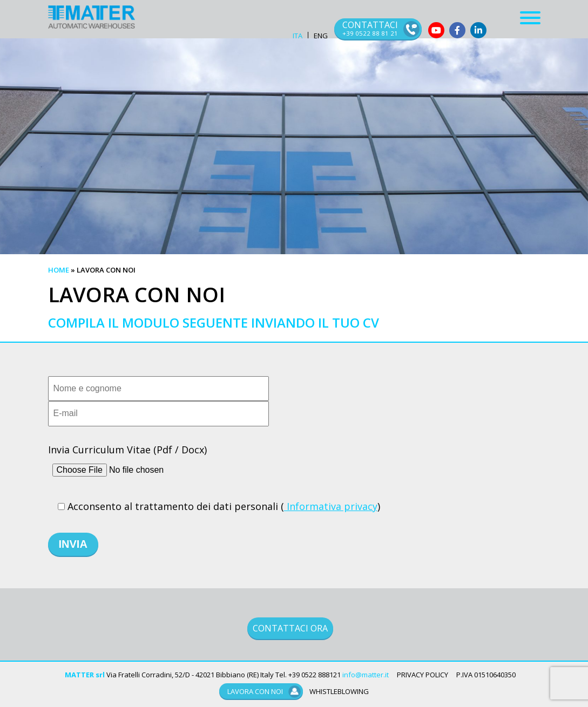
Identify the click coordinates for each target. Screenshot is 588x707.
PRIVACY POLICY (423, 675)
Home (59, 270)
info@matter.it (366, 675)
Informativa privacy (331, 506)
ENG (321, 36)
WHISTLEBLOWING (339, 691)
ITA (298, 36)
